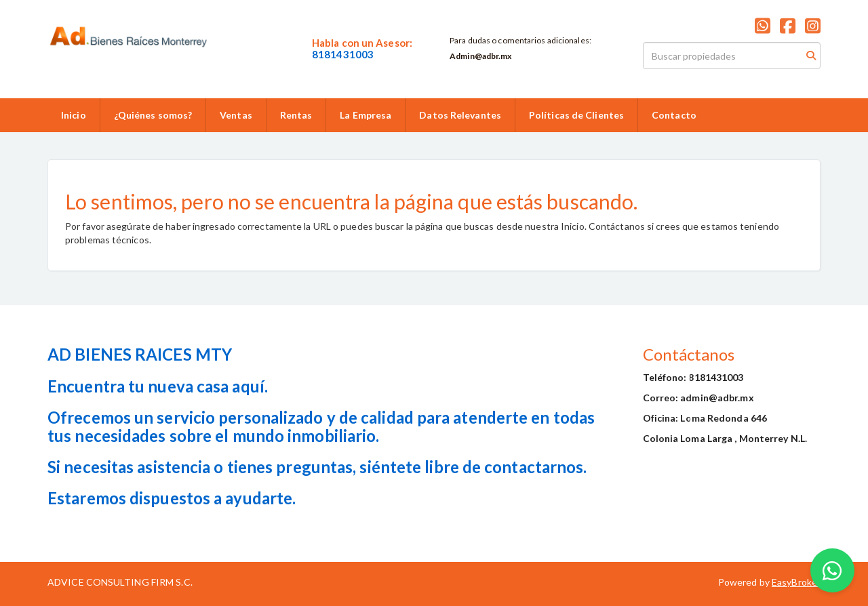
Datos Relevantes (460, 115)
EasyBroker (796, 582)
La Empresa (366, 115)
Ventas (236, 115)
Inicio (74, 115)
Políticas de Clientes (576, 115)
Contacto (674, 115)
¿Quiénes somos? (153, 115)
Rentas (296, 115)
